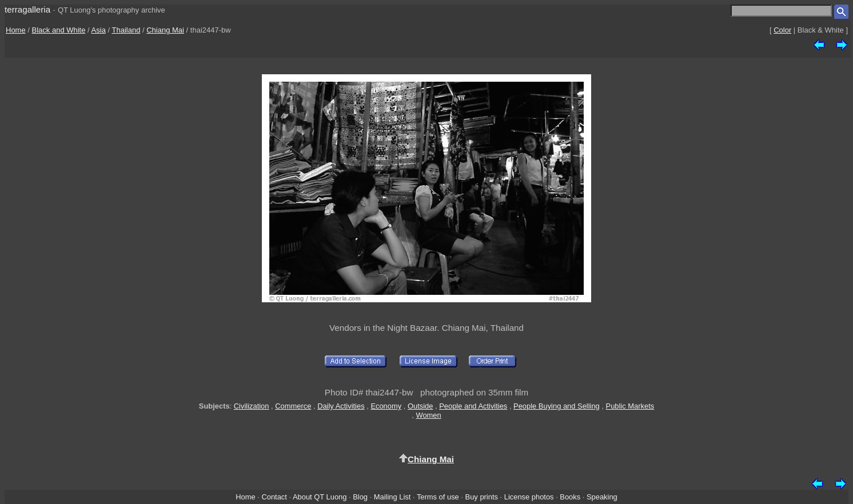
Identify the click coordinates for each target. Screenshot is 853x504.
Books (570, 497)
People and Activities (473, 406)
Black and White (59, 30)
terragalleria (27, 9)
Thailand (126, 30)
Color (782, 30)
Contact (274, 497)
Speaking (602, 497)
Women (428, 415)
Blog (360, 497)
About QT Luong (320, 497)
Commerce (293, 406)
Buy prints (482, 497)
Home (16, 30)
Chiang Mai (165, 30)
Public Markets (630, 406)
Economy (386, 406)
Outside (420, 406)
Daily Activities (341, 406)
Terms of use (438, 497)
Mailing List (392, 497)
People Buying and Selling (557, 406)
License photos (529, 497)
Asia (99, 30)
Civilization (252, 406)
